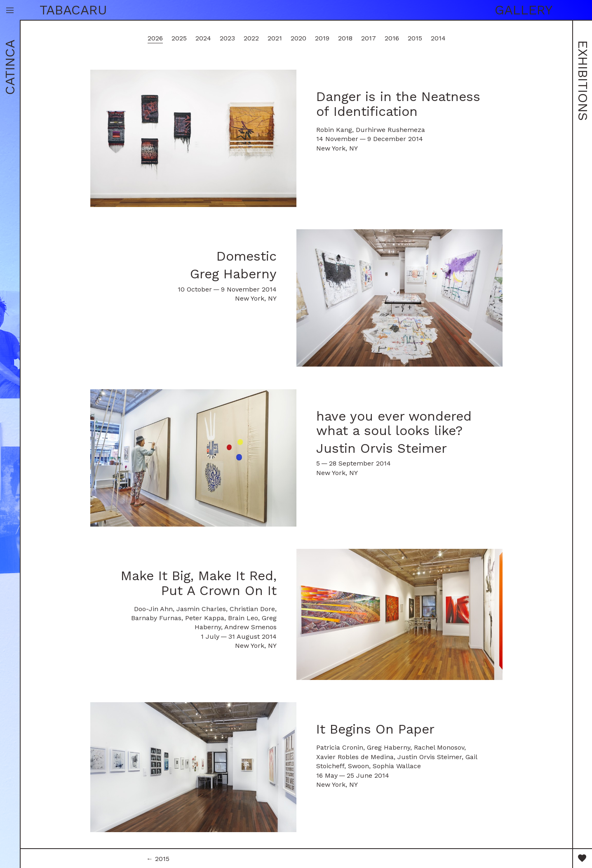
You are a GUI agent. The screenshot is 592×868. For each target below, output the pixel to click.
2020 (298, 38)
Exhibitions (583, 81)
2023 (227, 38)
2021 (275, 38)
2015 (415, 38)
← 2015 (158, 859)
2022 (251, 38)
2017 (369, 38)
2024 (203, 38)
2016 (392, 38)
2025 (179, 38)
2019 (322, 38)
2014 (438, 38)
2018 (345, 38)
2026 (155, 38)
